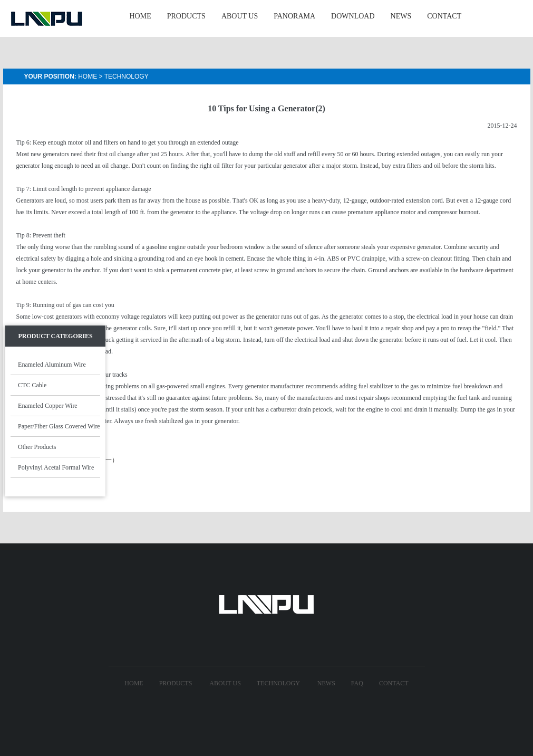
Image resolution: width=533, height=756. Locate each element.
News (326, 683)
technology (278, 683)
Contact (394, 683)
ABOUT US (240, 16)
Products (176, 683)
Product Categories (55, 336)
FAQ (357, 683)
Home (88, 76)
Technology (127, 76)
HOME (140, 16)
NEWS (401, 16)
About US (225, 683)
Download (353, 16)
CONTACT (444, 16)
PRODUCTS (186, 16)
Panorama (294, 16)
